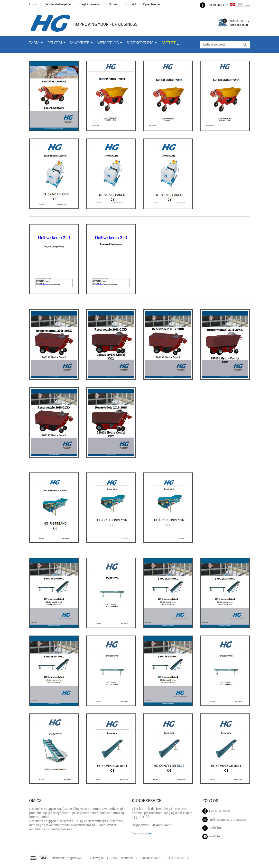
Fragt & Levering (90, 4)
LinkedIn (215, 828)
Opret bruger (152, 4)
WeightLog (108, 43)
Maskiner (80, 43)
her (150, 833)
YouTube (214, 836)
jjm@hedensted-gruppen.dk (228, 820)
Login (33, 4)
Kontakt (130, 4)
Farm (34, 43)
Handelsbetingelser (58, 4)
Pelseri (55, 43)
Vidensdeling (140, 43)
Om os (113, 4)
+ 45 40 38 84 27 (217, 5)
